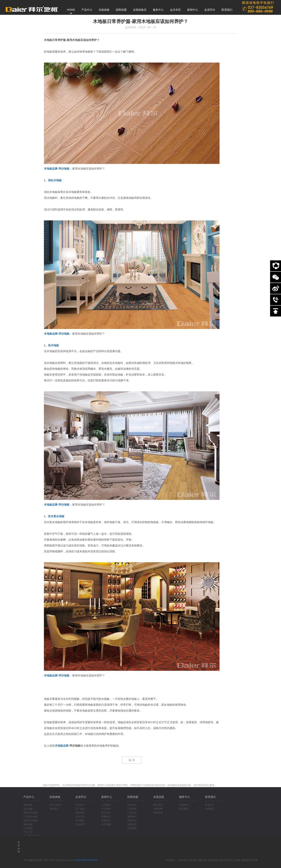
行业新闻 (106, 809)
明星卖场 (158, 813)
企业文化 (80, 817)
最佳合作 (158, 805)
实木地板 (53, 345)
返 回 (132, 760)
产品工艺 (28, 832)
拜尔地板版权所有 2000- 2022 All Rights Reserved (50, 860)
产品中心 (29, 797)
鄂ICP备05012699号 (87, 860)
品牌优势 (132, 805)
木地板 (237, 860)
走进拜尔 (81, 797)
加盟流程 (132, 824)
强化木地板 (55, 180)
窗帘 (230, 860)
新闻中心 (107, 797)
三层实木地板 (30, 817)
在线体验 (55, 797)
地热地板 (28, 824)
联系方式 (210, 805)
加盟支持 (132, 820)
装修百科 (106, 817)
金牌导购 (158, 809)
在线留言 (210, 809)
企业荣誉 (80, 824)
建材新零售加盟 (249, 860)
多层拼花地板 (30, 820)
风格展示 (54, 809)
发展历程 (80, 813)
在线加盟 (132, 828)
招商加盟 (133, 797)
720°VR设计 (56, 805)
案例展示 (132, 817)
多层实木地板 (30, 813)
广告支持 (132, 813)
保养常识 (106, 820)
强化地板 (28, 805)
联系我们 (211, 797)
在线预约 (184, 805)
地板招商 (203, 860)
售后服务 (184, 809)
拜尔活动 (106, 813)
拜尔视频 (106, 824)
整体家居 (213, 860)
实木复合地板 (56, 516)
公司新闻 (106, 805)
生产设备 (80, 809)
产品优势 (132, 809)
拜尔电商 (28, 828)
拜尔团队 (80, 820)
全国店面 (159, 797)
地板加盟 (183, 860)
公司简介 (80, 805)
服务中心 (185, 797)
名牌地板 (193, 860)
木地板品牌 (62, 746)
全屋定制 (223, 860)
